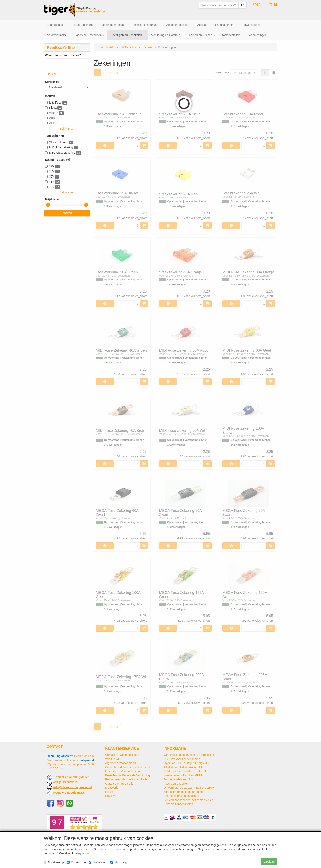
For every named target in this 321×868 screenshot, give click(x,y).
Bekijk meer (67, 129)
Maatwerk (111, 788)
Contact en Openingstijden (122, 755)
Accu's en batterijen (176, 784)
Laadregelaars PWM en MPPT (183, 775)
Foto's (109, 792)
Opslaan (269, 862)
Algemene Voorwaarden (120, 763)
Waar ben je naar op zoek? (63, 55)
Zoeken (67, 213)
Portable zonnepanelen (178, 804)
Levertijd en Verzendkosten (123, 771)
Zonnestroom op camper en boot (184, 792)
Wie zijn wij (112, 759)
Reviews (111, 796)
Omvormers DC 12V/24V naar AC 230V (189, 788)
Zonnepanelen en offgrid (179, 779)
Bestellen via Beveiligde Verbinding (128, 775)
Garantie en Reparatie (119, 784)
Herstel (51, 74)
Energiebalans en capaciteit (181, 796)
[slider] (48, 205)
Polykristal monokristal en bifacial (185, 771)
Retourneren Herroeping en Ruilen (127, 779)
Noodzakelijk (54, 862)
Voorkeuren (76, 862)
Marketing (119, 862)
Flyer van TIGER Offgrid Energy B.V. (187, 763)
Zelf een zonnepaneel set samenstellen (189, 800)
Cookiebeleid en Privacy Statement (128, 767)
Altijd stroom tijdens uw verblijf (183, 767)
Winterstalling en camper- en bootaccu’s (189, 755)
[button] (258, 4)
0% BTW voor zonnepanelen (182, 759)
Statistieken (98, 862)
